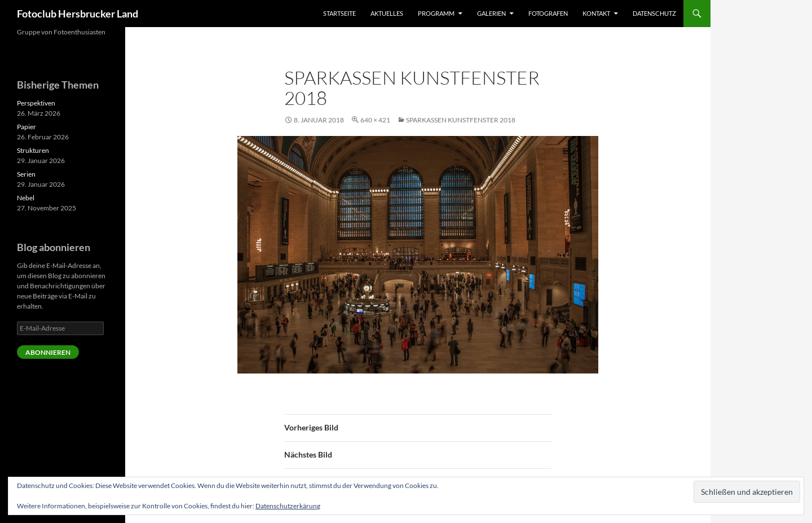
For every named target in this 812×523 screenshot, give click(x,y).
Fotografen (548, 13)
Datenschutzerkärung (288, 506)
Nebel (26, 198)
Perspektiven (36, 103)
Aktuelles (387, 13)
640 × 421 (375, 120)
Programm (436, 13)
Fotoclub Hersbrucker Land (78, 14)
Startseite (339, 13)
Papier (27, 127)
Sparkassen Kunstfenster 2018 (461, 120)
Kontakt (596, 13)
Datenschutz (654, 13)
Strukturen (33, 150)
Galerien (491, 13)
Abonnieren (48, 352)
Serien (26, 174)
